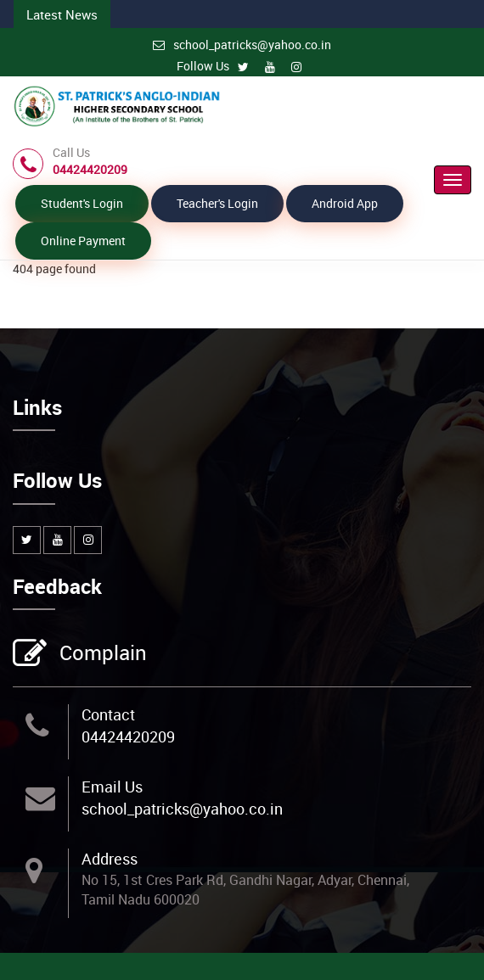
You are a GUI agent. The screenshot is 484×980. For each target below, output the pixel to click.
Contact (108, 714)
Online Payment (83, 241)
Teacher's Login (217, 203)
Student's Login (82, 203)
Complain (101, 654)
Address (110, 859)
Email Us (112, 787)
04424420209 (128, 736)
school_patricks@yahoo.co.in (242, 45)
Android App (345, 203)
